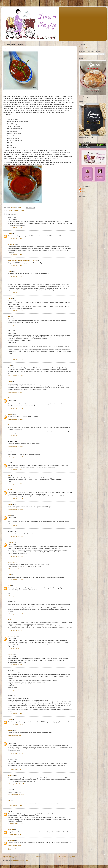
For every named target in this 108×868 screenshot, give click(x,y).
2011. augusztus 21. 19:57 (15, 457)
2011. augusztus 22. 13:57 (15, 526)
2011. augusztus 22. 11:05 (15, 509)
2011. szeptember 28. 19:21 (16, 795)
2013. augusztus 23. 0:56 (15, 806)
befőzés (16, 210)
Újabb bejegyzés (10, 857)
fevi (9, 463)
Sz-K (9, 316)
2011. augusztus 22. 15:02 (15, 556)
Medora (10, 654)
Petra (9, 271)
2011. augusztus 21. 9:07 (15, 238)
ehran (10, 282)
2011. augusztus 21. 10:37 (15, 292)
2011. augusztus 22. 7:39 (15, 484)
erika (9, 575)
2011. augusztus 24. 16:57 (15, 614)
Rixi (9, 398)
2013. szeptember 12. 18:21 (16, 824)
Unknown (11, 829)
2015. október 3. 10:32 (14, 845)
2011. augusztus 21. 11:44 (15, 311)
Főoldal (38, 857)
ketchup (21, 210)
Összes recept (83, 47)
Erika (9, 365)
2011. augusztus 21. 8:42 (15, 228)
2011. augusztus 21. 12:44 (15, 360)
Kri (9, 741)
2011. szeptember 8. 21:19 (16, 769)
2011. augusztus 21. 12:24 (15, 325)
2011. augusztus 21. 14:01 (15, 376)
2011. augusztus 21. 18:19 (15, 435)
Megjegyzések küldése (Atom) (20, 861)
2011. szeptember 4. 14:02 (16, 735)
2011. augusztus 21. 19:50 (15, 446)
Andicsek (11, 775)
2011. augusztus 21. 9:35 (15, 255)
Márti (9, 475)
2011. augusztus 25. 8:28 (15, 665)
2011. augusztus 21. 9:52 (15, 265)
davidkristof (12, 636)
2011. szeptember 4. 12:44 (16, 724)
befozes (11, 210)
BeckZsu (11, 490)
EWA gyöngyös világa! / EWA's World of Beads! (22, 260)
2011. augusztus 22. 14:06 (15, 536)
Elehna (10, 719)
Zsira (9, 515)
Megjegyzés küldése (12, 849)
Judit (9, 811)
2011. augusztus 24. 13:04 (15, 596)
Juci (9, 801)
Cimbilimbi (11, 244)
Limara (10, 233)
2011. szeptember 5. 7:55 (15, 753)
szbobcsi (11, 542)
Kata (9, 585)
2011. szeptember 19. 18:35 (16, 784)
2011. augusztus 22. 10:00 (15, 498)
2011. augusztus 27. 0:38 (15, 714)
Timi (9, 425)
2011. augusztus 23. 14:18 (15, 580)
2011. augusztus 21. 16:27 (15, 392)
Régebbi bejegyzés (67, 857)
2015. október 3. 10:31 (14, 834)
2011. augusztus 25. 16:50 (15, 690)
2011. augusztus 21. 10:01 (15, 276)
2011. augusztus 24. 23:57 (15, 648)
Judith (10, 298)
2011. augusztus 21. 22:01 (15, 470)
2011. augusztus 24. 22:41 (15, 630)
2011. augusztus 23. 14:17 (15, 569)
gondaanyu (11, 562)
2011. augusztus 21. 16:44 (15, 408)
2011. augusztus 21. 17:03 (15, 419)
